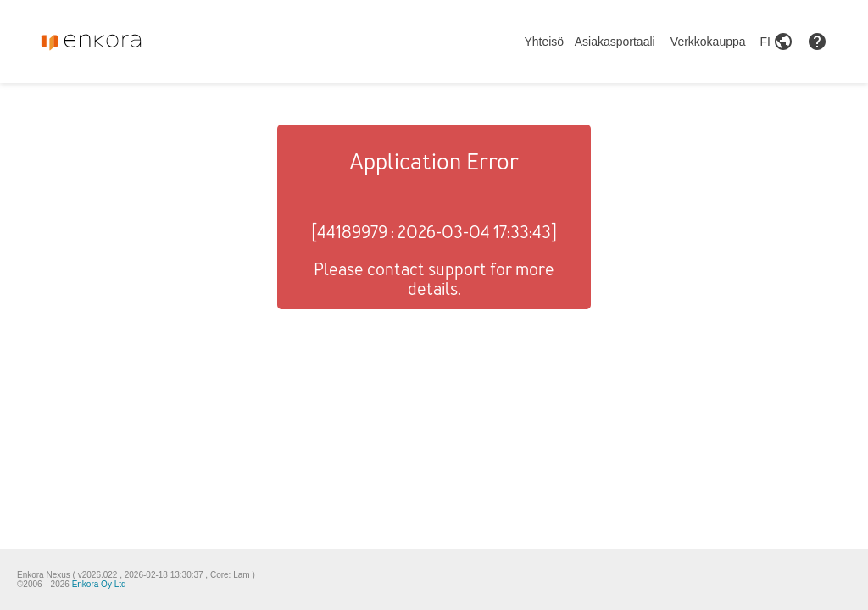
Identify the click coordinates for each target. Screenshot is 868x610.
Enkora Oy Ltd (99, 584)
